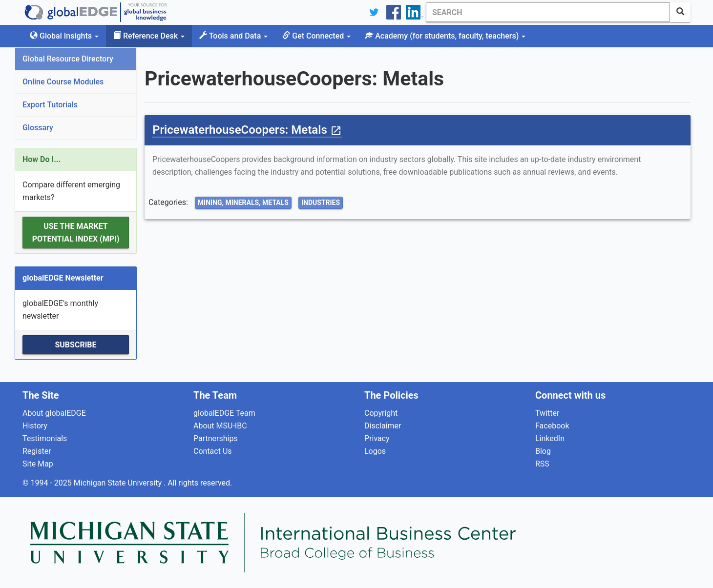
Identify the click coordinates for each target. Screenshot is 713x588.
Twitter (547, 413)
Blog (543, 451)
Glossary (38, 128)
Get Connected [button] (316, 36)
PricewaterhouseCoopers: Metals (247, 130)
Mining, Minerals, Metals (243, 203)
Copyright (381, 413)
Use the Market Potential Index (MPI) (76, 233)
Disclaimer (383, 426)
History (35, 426)
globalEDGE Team (224, 413)
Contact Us (213, 451)
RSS (542, 464)
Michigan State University (119, 483)
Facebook (552, 426)
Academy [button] (445, 36)
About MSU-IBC (220, 426)
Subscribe (75, 345)
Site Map (38, 464)
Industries (321, 203)
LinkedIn (550, 438)
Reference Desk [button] (149, 36)
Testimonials (45, 438)
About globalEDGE (54, 413)
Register (37, 451)
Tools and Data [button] (233, 36)
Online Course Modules (63, 82)
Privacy (377, 438)
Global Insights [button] (64, 36)
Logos (375, 451)
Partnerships (216, 438)
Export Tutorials (50, 105)
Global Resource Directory (68, 59)
